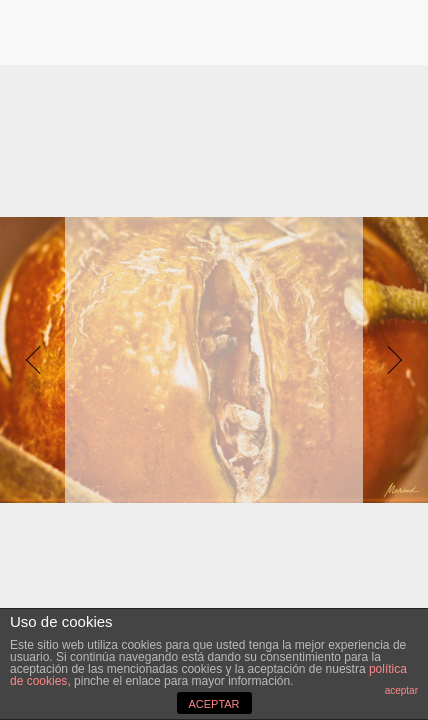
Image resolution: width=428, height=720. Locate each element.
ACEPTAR (213, 704)
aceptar (401, 690)
